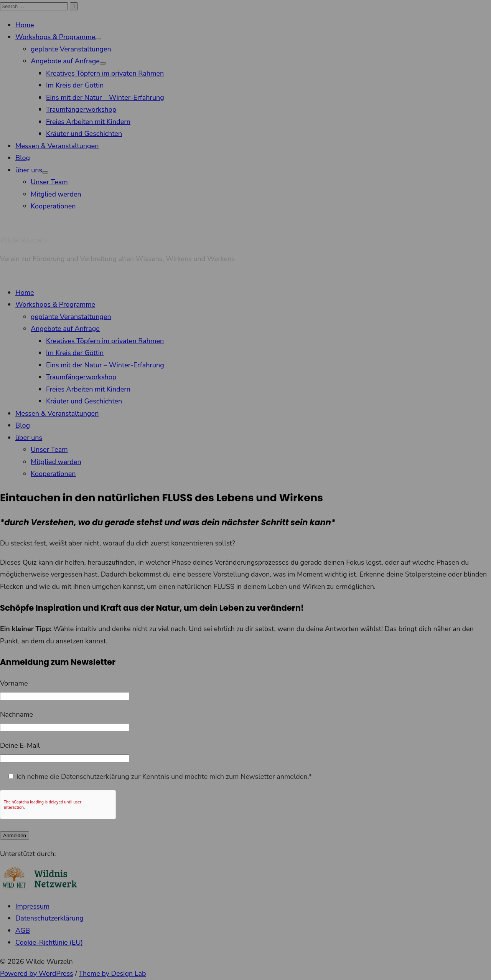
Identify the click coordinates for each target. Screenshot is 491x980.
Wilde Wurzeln (24, 240)
